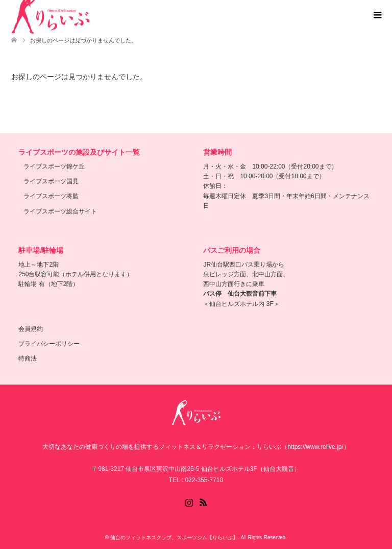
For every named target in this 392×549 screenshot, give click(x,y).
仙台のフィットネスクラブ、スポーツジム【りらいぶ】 (174, 538)
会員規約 (31, 329)
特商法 (28, 359)
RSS (203, 502)
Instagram (189, 502)
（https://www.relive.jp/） (315, 447)
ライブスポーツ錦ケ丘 (54, 166)
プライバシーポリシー (49, 344)
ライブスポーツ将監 (51, 196)
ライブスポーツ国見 (51, 181)
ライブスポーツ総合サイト (60, 211)
